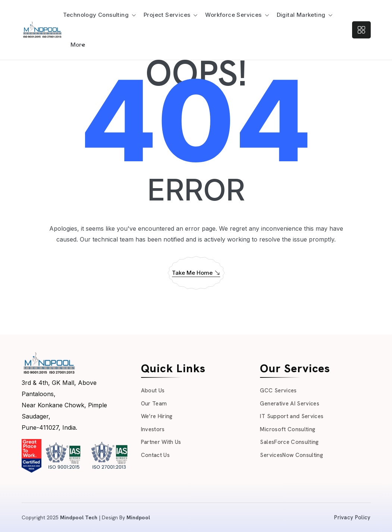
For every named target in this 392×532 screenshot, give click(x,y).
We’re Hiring (157, 416)
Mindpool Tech (79, 517)
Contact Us (155, 455)
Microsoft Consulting (288, 429)
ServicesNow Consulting (291, 455)
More (78, 45)
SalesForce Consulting (289, 442)
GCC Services (278, 391)
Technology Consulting (96, 15)
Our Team (154, 404)
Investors (153, 429)
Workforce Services (233, 15)
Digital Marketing (301, 15)
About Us (153, 391)
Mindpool (138, 517)
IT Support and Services (292, 416)
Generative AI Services (289, 404)
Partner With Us (161, 442)
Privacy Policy (352, 517)
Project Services (167, 15)
